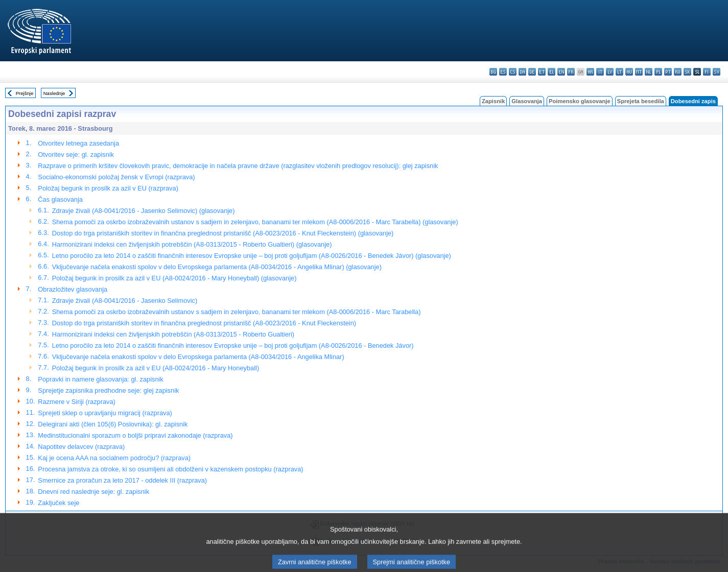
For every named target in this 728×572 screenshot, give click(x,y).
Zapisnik (493, 101)
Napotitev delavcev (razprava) (81, 447)
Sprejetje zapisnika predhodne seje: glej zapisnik (108, 390)
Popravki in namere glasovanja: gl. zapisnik (100, 379)
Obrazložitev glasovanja (73, 289)
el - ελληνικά (551, 72)
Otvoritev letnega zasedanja (78, 143)
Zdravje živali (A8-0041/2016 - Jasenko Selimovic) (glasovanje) (144, 211)
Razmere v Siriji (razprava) (76, 402)
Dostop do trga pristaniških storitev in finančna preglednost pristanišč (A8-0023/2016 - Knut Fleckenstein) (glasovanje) (223, 233)
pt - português (668, 72)
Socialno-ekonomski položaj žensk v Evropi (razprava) (116, 177)
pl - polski (658, 72)
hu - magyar (629, 72)
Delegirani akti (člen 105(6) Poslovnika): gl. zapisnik (113, 424)
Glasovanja (527, 101)
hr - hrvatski (590, 72)
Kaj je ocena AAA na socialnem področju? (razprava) (114, 458)
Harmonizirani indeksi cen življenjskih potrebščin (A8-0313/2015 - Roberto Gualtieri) (173, 334)
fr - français (571, 72)
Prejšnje (25, 93)
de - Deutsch (532, 72)
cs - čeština (513, 72)
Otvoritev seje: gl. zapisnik (76, 154)
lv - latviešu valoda (610, 72)
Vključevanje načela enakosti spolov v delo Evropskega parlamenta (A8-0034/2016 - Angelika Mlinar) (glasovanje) (217, 267)
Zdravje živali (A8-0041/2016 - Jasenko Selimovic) (125, 301)
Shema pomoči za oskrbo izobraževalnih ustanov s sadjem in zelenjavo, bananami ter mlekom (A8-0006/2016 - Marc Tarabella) (237, 312)
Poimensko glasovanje (580, 101)
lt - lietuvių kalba (619, 72)
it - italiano (600, 72)
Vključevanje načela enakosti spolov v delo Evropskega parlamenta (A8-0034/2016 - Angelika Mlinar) (198, 357)
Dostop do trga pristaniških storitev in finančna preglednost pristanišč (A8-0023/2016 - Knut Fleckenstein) (204, 323)
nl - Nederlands (649, 72)
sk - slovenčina (687, 72)
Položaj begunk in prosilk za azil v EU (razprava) (108, 188)
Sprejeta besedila (641, 101)
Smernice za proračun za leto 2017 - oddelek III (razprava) (122, 480)
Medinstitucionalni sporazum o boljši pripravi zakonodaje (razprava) (135, 435)
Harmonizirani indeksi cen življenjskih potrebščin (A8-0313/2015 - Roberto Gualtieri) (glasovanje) (192, 244)
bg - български (493, 72)
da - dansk (522, 72)
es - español (503, 72)
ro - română (678, 72)
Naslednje (54, 93)
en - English (561, 72)
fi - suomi (707, 72)
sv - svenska (717, 72)
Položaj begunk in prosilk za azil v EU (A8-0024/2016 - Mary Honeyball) (156, 368)
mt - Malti (639, 72)
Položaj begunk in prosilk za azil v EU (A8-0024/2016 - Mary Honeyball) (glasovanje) (174, 278)
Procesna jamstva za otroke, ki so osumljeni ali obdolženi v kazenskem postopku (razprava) (170, 469)
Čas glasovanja (60, 199)
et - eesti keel (542, 72)
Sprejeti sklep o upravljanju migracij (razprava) (105, 413)
